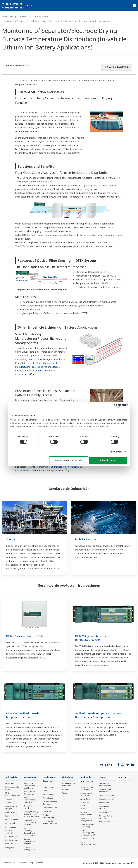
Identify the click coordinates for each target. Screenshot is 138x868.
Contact (122, 777)
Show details (116, 452)
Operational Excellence (29, 807)
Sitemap (39, 863)
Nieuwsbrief (104, 812)
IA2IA (83, 809)
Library (13, 16)
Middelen (23, 16)
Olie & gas (10, 783)
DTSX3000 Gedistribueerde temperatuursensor (23, 715)
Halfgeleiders (11, 848)
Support (103, 777)
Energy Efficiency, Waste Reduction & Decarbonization (32, 814)
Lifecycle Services (50, 808)
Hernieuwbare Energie (11, 808)
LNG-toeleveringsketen (13, 794)
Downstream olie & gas (12, 788)
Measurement (49, 795)
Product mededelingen (49, 816)
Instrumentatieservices (109, 822)
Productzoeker (105, 799)
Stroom (8, 803)
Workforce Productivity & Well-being (30, 786)
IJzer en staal (11, 827)
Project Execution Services (50, 803)
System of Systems (85, 804)
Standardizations (88, 839)
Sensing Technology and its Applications (87, 833)
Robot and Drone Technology (87, 826)
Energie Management (30, 849)
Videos (64, 793)
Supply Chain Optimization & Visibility (30, 823)
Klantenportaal (105, 803)
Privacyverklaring (26, 863)
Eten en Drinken (12, 820)
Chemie (11, 539)
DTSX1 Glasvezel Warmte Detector (28, 636)
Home (5, 16)
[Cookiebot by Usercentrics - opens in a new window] (116, 406)
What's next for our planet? (87, 788)
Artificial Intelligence (85, 820)
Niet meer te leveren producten (50, 822)
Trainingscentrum (106, 795)
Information (48, 787)
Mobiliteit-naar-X (86, 539)
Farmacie (9, 844)
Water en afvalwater (10, 832)
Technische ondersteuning (105, 785)
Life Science (48, 812)
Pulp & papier (11, 823)
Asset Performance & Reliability (30, 800)
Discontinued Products (105, 808)
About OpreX (86, 799)
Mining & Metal (11, 812)
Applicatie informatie (39, 16)
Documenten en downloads (68, 785)
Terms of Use (10, 863)
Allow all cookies (108, 460)
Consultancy (48, 798)
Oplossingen (31, 777)
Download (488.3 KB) (116, 67)
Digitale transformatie (86, 814)
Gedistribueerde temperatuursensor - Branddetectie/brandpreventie (100, 715)
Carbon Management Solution (30, 841)
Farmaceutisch (11, 816)
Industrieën (12, 777)
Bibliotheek (68, 777)
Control (46, 791)
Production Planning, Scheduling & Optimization (30, 832)
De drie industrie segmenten (87, 794)
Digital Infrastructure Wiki (88, 844)
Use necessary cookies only (69, 460)
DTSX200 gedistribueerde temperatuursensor (91, 638)
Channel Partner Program (106, 817)
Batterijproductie (12, 837)
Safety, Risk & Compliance (30, 793)
